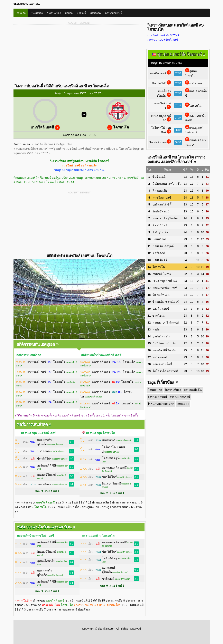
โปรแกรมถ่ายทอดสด (161, 404)
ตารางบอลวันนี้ (157, 397)
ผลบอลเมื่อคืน (192, 390)
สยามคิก (21, 13)
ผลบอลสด (96, 13)
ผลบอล (69, 13)
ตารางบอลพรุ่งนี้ (114, 13)
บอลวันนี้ (81, 13)
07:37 (178, 73)
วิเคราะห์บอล (54, 13)
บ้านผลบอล (37, 13)
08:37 (178, 130)
